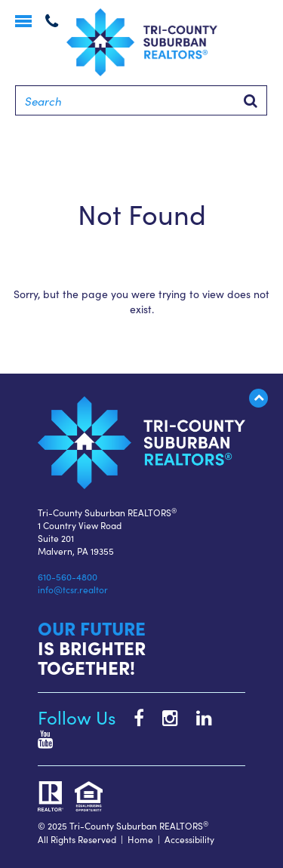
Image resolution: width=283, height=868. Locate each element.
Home (140, 839)
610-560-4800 (68, 576)
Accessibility (189, 839)
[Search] (141, 100)
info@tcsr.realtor (73, 589)
